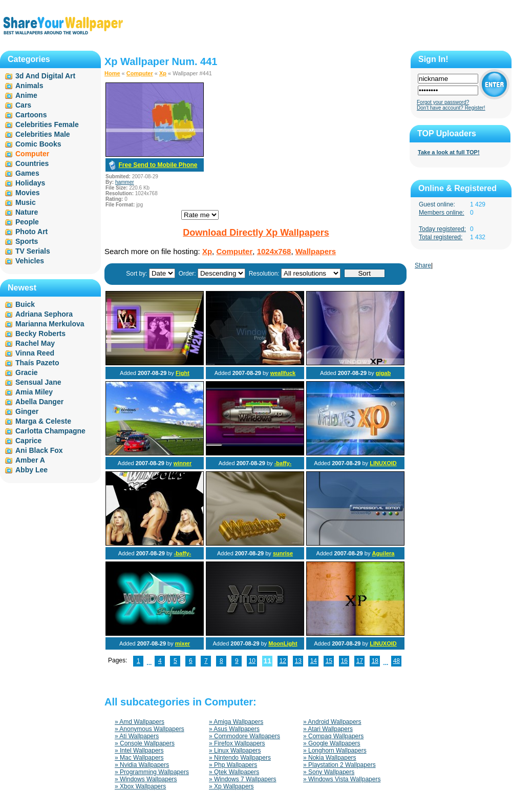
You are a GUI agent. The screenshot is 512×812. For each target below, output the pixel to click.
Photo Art (31, 232)
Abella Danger (39, 402)
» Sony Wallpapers (329, 772)
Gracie (27, 372)
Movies (27, 193)
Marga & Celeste (43, 421)
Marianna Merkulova (50, 324)
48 (397, 661)
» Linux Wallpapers (235, 751)
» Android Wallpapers (332, 722)
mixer (183, 643)
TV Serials (33, 251)
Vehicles (30, 261)
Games (27, 173)
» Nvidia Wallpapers (142, 765)
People (27, 222)
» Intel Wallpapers (139, 751)
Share (423, 265)
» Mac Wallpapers (139, 758)
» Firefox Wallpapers (237, 743)
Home (112, 73)
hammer (125, 182)
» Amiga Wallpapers (236, 722)
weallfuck (283, 373)
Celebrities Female (47, 124)
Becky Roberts (40, 334)
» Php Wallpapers (233, 765)
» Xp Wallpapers (231, 786)
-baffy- (283, 463)
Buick (25, 304)
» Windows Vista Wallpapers (342, 779)
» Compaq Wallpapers (333, 736)
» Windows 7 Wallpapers (243, 779)
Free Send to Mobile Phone (158, 165)
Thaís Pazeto (37, 363)
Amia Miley (34, 392)
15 (329, 661)
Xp (163, 73)
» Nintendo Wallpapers (240, 758)
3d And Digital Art (45, 76)
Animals (29, 86)
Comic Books (38, 144)
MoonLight (283, 643)
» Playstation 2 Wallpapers (339, 765)
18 (375, 661)
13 (298, 661)
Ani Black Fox (39, 450)
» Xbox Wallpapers (140, 786)
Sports (27, 241)
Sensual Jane (38, 382)
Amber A (30, 460)
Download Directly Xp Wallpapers (256, 233)
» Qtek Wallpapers (234, 772)
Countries (32, 163)
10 (252, 661)
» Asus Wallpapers (234, 729)
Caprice (28, 441)
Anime (26, 95)
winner (183, 463)
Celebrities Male (43, 134)
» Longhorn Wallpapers (335, 751)
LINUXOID (383, 463)
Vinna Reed (35, 353)
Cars (23, 105)
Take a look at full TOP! (449, 152)
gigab (383, 373)
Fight (183, 373)
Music (26, 202)
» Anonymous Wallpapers (150, 729)
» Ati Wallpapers (137, 736)
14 (314, 661)
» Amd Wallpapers (140, 722)
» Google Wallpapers (332, 743)
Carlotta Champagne (50, 431)
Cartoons (31, 115)
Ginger (27, 411)
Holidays (30, 183)
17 (360, 661)
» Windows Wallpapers (146, 779)
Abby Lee (31, 470)
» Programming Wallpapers (152, 772)
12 (283, 661)
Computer (140, 73)
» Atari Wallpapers (328, 729)
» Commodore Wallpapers (244, 736)
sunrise (283, 553)
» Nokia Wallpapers (330, 758)
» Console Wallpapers (145, 743)
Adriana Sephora (44, 314)
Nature (27, 212)
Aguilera (383, 553)
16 (344, 661)
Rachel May (35, 343)
